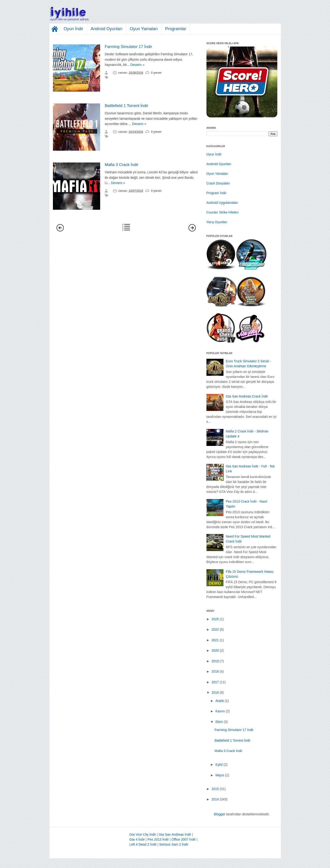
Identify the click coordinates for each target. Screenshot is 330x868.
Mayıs (220, 775)
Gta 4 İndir (137, 839)
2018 (215, 671)
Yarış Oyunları (217, 222)
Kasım (220, 711)
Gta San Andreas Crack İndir (247, 396)
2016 (215, 693)
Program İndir (216, 193)
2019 (215, 661)
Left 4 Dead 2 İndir (143, 844)
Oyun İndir (74, 29)
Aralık (220, 701)
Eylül (219, 765)
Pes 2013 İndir (158, 839)
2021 (215, 640)
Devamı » (137, 65)
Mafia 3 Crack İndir (122, 165)
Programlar (176, 29)
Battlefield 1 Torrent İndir (127, 106)
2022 (215, 629)
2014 (215, 799)
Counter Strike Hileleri (223, 212)
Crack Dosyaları (218, 183)
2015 (215, 789)
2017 (215, 682)
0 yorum (156, 73)
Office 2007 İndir (184, 839)
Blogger (220, 814)
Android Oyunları (107, 29)
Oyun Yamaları (144, 29)
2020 (215, 650)
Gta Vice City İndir (143, 834)
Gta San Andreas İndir (175, 834)
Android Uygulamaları (222, 203)
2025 (215, 619)
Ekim (219, 722)
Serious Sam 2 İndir (174, 844)
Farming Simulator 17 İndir (129, 47)
